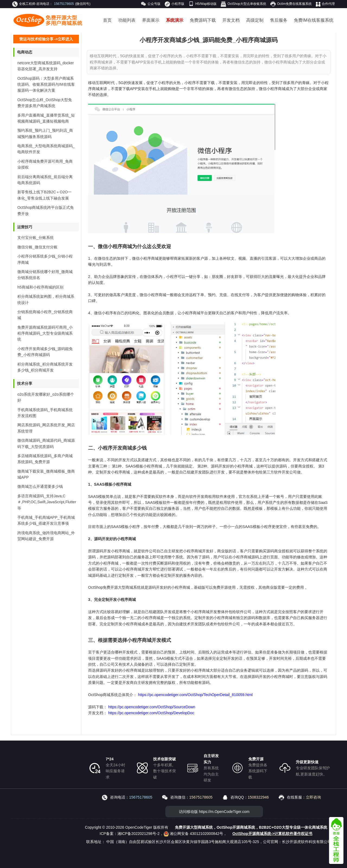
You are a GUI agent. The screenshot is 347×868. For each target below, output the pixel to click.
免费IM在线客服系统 (314, 20)
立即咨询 (313, 797)
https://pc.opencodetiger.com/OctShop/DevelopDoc (151, 713)
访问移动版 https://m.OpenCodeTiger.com (214, 812)
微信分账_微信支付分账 (37, 247)
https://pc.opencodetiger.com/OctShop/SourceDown (152, 707)
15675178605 (64, 4)
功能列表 (127, 20)
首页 (107, 20)
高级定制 (255, 20)
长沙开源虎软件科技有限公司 (307, 842)
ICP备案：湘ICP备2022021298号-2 (130, 834)
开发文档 (231, 20)
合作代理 (325, 4)
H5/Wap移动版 (203, 4)
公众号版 (151, 4)
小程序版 (174, 4)
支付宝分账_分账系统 (36, 238)
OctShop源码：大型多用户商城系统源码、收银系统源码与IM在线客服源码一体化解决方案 (46, 84)
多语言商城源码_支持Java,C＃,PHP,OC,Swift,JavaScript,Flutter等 (47, 502)
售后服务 (279, 20)
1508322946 (258, 797)
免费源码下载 (203, 20)
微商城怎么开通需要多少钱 (40, 486)
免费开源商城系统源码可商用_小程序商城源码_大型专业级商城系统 (45, 333)
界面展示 (151, 20)
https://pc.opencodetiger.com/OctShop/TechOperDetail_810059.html (195, 695)
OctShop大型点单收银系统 (243, 4)
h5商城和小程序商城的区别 (40, 287)
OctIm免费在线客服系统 (291, 4)
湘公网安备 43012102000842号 (193, 834)
